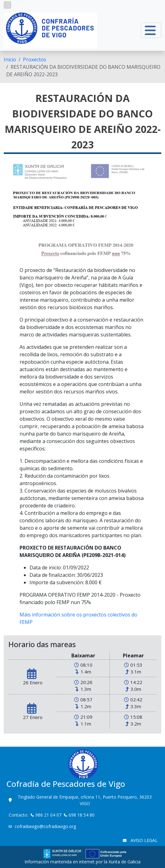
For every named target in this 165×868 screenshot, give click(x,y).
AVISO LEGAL (143, 840)
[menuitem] (10, 59)
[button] (7, 5)
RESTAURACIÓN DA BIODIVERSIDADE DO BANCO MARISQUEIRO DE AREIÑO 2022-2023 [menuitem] (83, 71)
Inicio (10, 59)
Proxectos (35, 59)
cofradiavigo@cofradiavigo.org (46, 826)
